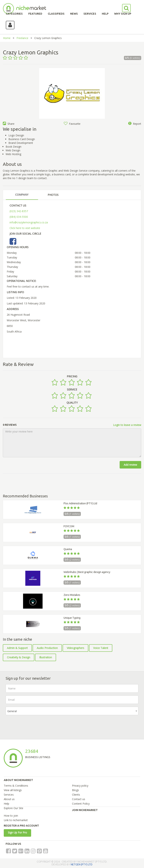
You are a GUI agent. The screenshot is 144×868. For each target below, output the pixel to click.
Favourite (72, 124)
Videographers (75, 648)
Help (6, 804)
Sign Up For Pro (17, 832)
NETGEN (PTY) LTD (82, 864)
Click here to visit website (25, 228)
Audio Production (47, 648)
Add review (130, 465)
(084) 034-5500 (19, 217)
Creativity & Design (19, 657)
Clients (76, 795)
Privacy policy (80, 786)
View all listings (13, 790)
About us (9, 799)
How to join (11, 816)
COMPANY (22, 195)
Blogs (75, 790)
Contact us (79, 799)
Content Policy (81, 804)
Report (135, 124)
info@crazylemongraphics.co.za (29, 222)
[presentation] (34, 725)
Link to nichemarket (16, 820)
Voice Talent (101, 648)
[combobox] (72, 711)
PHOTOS (53, 195)
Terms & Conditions (16, 786)
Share (9, 124)
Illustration (46, 657)
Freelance (22, 38)
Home (7, 38)
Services (9, 795)
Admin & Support (17, 648)
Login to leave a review (127, 425)
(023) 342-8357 (19, 211)
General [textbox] (12, 711)
